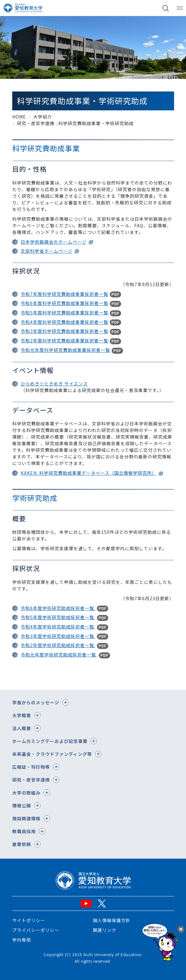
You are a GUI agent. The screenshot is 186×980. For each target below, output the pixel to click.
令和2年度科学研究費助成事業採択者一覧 (64, 341)
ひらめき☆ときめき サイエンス (54, 384)
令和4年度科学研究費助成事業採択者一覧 (64, 322)
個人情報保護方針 (112, 920)
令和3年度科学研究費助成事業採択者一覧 (64, 331)
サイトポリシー (29, 920)
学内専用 (22, 940)
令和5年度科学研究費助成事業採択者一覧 (64, 313)
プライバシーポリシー (36, 930)
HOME (19, 117)
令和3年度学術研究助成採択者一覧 (58, 636)
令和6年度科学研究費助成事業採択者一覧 (64, 303)
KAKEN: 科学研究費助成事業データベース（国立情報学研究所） (89, 473)
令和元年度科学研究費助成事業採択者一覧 (65, 350)
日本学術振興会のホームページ (54, 242)
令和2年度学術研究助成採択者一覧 (58, 645)
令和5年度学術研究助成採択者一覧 (58, 617)
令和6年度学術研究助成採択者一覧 (58, 608)
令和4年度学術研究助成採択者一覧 (58, 627)
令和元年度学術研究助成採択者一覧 (59, 655)
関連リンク (105, 930)
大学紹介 (43, 117)
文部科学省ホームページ (47, 251)
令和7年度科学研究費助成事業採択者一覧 (64, 294)
